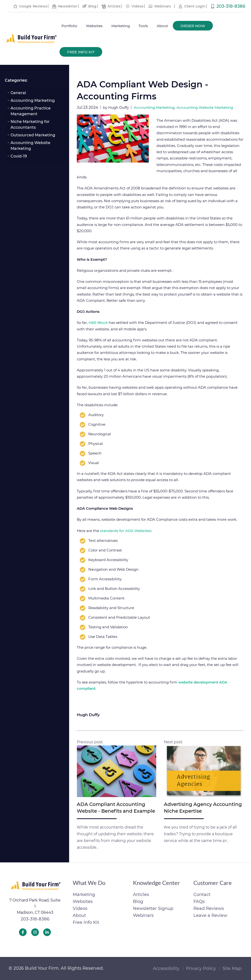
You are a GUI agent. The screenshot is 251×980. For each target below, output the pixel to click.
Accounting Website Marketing (30, 146)
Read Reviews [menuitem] (209, 908)
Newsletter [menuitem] (68, 6)
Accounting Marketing (33, 100)
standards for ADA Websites (126, 531)
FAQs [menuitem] (199, 901)
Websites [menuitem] (94, 26)
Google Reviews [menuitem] (33, 6)
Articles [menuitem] (114, 6)
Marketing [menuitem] (121, 26)
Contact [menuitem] (202, 895)
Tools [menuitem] (143, 26)
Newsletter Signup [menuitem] (153, 908)
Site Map (232, 968)
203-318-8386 (35, 919)
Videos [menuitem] (137, 6)
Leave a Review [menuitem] (210, 915)
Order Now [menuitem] (193, 26)
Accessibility (166, 968)
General (18, 93)
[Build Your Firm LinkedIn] (47, 932)
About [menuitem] (162, 26)
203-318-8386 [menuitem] (231, 6)
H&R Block (98, 323)
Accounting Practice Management (31, 111)
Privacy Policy (201, 968)
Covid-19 (19, 156)
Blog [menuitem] (92, 6)
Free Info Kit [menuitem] (81, 52)
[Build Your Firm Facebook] (23, 932)
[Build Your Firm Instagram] (35, 932)
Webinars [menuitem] (163, 6)
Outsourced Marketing (33, 135)
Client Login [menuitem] (195, 6)
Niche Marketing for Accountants (30, 124)
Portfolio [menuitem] (69, 26)
